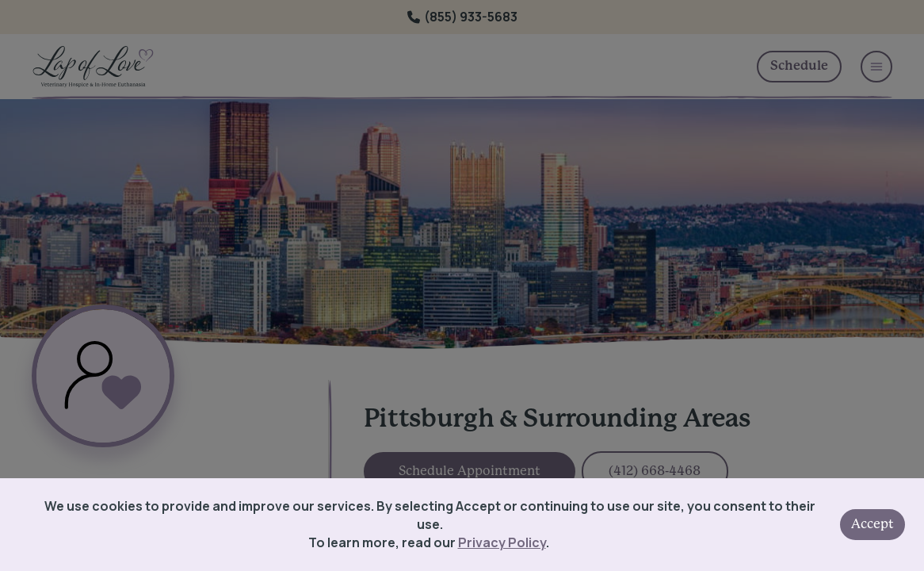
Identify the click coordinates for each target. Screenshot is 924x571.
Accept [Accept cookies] (872, 524)
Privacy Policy (502, 542)
